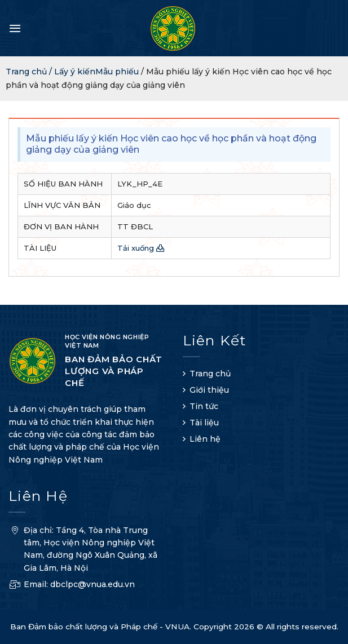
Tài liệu (204, 423)
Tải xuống (141, 248)
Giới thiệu (209, 390)
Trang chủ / (30, 72)
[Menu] (15, 28)
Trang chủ (210, 374)
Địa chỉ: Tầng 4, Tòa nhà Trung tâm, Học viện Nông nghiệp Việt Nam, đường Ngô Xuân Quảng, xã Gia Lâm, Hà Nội (83, 551)
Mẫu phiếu (117, 72)
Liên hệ (205, 439)
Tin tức (204, 406)
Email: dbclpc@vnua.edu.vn (72, 586)
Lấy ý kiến (75, 72)
